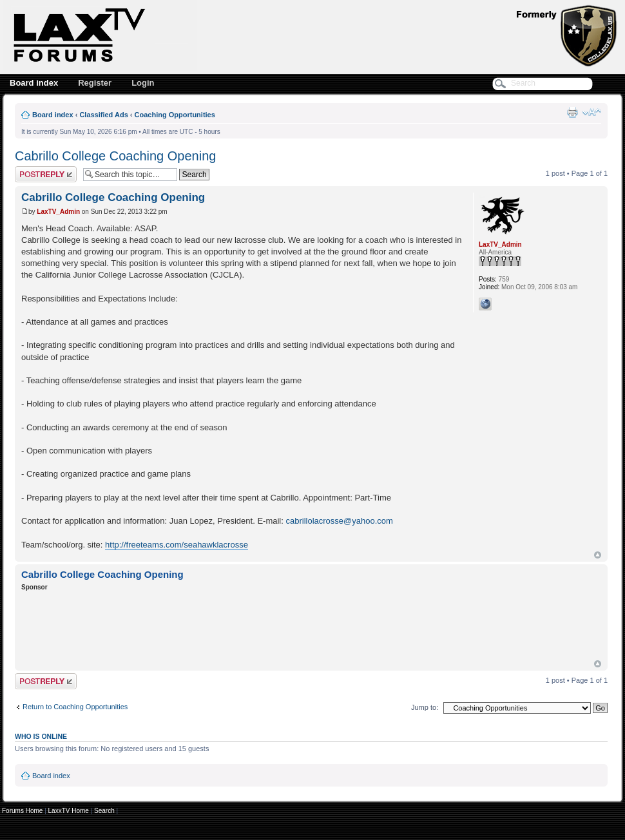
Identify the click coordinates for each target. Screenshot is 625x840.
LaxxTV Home (69, 811)
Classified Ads (103, 115)
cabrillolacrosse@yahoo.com (339, 521)
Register (95, 83)
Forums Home (22, 811)
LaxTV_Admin (58, 212)
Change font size (592, 112)
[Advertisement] (256, 627)
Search (104, 811)
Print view (572, 112)
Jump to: (425, 707)
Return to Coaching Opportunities (75, 707)
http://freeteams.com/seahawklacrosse (177, 545)
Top (598, 555)
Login (143, 83)
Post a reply (46, 174)
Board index (34, 83)
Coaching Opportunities (175, 115)
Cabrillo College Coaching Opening (115, 156)
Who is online (41, 736)
